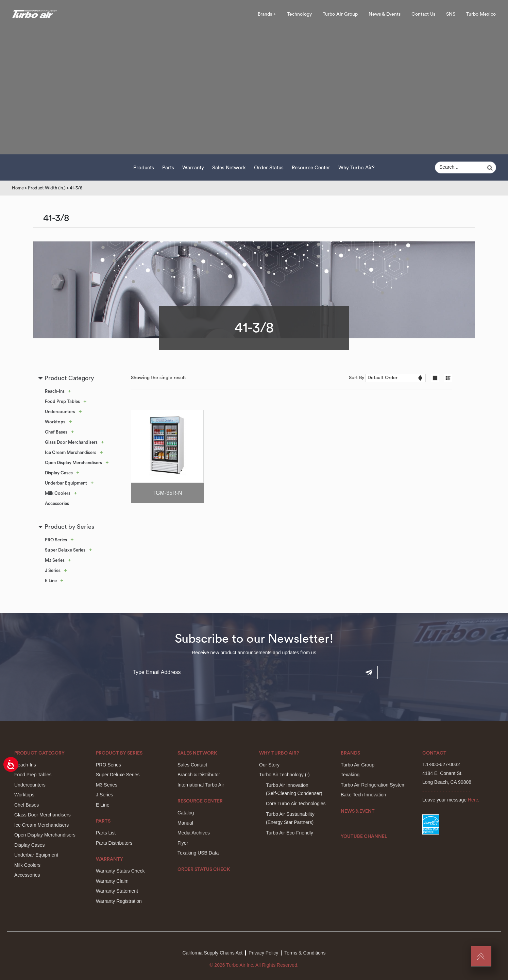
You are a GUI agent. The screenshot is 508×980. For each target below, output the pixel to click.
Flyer (183, 843)
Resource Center (311, 168)
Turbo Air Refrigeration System (373, 785)
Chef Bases (56, 432)
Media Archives (194, 833)
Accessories (57, 503)
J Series (53, 570)
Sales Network (229, 168)
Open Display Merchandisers (73, 463)
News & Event (358, 811)
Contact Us (423, 14)
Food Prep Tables (62, 401)
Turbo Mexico (481, 14)
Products (144, 168)
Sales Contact (192, 765)
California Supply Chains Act (212, 953)
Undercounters (60, 412)
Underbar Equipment (66, 483)
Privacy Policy (263, 953)
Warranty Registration (119, 901)
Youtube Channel (364, 837)
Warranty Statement (117, 891)
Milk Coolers (58, 493)
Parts (168, 168)
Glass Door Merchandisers (71, 442)
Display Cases (59, 473)
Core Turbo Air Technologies (296, 804)
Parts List (106, 833)
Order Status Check (204, 869)
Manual (185, 823)
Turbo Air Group (340, 14)
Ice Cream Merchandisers (71, 452)
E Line (51, 581)
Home (18, 188)
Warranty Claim (112, 881)
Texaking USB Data (198, 853)
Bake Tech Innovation (363, 795)
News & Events (385, 14)
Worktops (55, 422)
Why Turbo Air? (357, 168)
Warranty (193, 168)
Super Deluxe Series (65, 550)
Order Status (269, 168)
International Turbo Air (201, 785)
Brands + (267, 14)
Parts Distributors (114, 843)
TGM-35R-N (167, 493)
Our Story (269, 765)
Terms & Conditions (305, 953)
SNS (451, 14)
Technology (299, 14)
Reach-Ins (55, 391)
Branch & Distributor (199, 775)
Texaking (350, 775)
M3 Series (55, 560)
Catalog (186, 813)
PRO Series (56, 540)
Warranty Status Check (120, 871)
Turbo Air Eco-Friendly (290, 833)
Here (473, 800)
